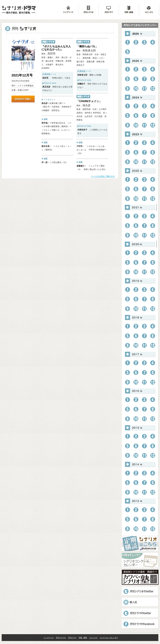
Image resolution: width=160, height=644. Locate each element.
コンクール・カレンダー (109, 638)
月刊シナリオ (61, 638)
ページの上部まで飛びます (103, 176)
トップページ (49, 638)
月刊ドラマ (72, 638)
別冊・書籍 (83, 638)
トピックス (93, 638)
